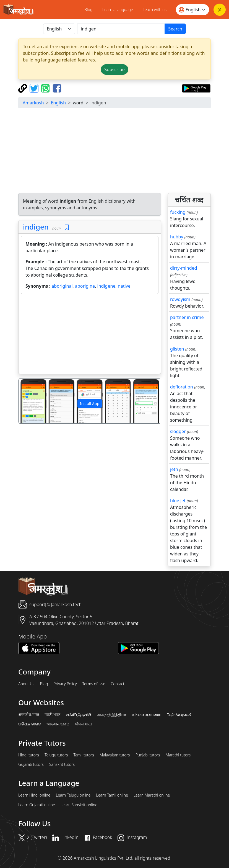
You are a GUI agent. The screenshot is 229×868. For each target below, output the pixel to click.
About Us (26, 684)
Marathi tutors (178, 755)
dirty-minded (184, 268)
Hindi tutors (29, 755)
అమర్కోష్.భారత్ (78, 715)
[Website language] (192, 10)
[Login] (220, 10)
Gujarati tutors (31, 764)
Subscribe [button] (114, 69)
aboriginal (62, 286)
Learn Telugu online (73, 795)
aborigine (85, 286)
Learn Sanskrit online (79, 805)
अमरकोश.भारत (29, 715)
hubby (177, 237)
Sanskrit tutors (62, 764)
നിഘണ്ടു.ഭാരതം (146, 715)
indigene (106, 286)
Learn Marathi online (152, 795)
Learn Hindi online (34, 795)
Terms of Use (94, 684)
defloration (182, 387)
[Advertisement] (114, 151)
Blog (88, 10)
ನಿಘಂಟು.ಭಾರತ (179, 715)
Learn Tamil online (112, 795)
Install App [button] (90, 404)
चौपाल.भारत (83, 724)
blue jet (178, 501)
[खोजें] (121, 29)
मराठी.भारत (52, 715)
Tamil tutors (84, 755)
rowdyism (180, 299)
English (58, 103)
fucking (178, 212)
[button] (29, 401)
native (124, 286)
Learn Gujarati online (37, 805)
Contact (117, 684)
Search (175, 29)
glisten (177, 349)
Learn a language (118, 10)
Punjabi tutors (148, 755)
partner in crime (187, 317)
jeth (174, 469)
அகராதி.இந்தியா (111, 715)
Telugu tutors (56, 755)
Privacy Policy (65, 684)
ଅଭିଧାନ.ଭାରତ (30, 724)
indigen (36, 227)
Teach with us (155, 10)
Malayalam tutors (115, 755)
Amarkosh (33, 103)
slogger (178, 431)
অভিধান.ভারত (58, 724)
